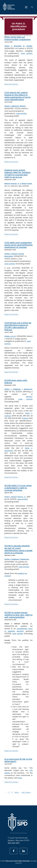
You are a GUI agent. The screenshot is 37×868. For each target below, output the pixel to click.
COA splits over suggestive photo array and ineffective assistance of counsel (18, 245)
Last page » (26, 792)
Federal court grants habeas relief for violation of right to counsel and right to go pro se (17, 174)
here (20, 778)
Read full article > (12, 84)
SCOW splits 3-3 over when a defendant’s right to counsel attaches (18, 488)
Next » (17, 792)
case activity (27, 53)
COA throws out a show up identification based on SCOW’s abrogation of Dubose (18, 326)
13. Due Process (15, 36)
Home (7, 36)
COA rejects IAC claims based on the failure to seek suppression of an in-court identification (18, 96)
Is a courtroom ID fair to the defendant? (18, 760)
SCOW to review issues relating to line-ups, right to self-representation (18, 615)
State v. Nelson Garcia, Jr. (15, 497)
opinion (29, 397)
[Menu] (26, 7)
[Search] (32, 7)
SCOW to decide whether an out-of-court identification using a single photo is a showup (18, 549)
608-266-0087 (14, 843)
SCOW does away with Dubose (16, 381)
